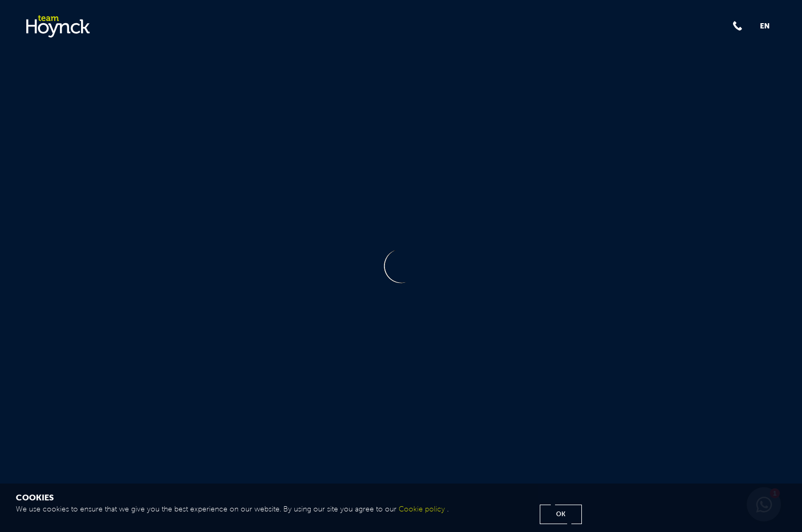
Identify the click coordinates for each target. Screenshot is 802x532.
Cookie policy (422, 509)
